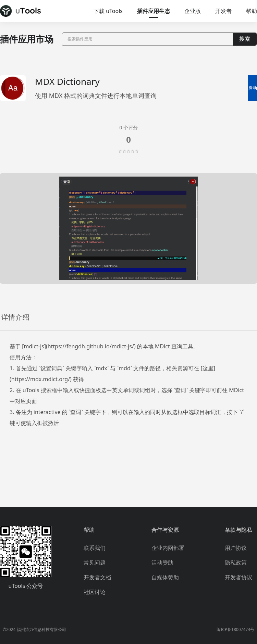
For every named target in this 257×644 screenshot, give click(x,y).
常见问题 (95, 563)
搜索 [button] (245, 39)
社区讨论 (95, 592)
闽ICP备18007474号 (235, 629)
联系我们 (95, 548)
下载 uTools (108, 11)
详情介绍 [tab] (15, 317)
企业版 (193, 11)
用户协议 (236, 548)
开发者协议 (238, 577)
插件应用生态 (154, 11)
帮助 (252, 11)
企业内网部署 (168, 548)
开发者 (223, 11)
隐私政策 (236, 563)
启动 (253, 88)
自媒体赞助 (165, 577)
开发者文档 (97, 577)
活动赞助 (162, 563)
